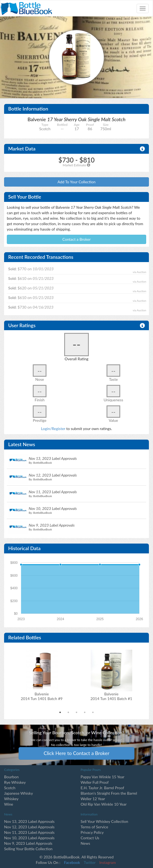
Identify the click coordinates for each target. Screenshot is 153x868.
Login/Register (53, 429)
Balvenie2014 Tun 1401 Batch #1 (111, 696)
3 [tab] (76, 712)
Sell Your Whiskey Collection (104, 821)
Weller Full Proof (95, 782)
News (85, 843)
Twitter (90, 862)
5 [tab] (93, 712)
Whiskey (11, 799)
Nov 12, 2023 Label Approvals (29, 827)
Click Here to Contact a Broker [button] (77, 753)
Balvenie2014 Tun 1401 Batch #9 (42, 696)
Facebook (72, 862)
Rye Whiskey (15, 782)
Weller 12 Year (93, 799)
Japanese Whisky (18, 793)
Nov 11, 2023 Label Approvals (29, 832)
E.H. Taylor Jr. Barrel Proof (102, 788)
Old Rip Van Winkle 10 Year (104, 804)
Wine (9, 804)
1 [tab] (60, 712)
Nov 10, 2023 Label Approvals (29, 838)
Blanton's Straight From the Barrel (109, 793)
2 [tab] (68, 712)
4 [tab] (85, 712)
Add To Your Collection (76, 182)
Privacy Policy (92, 832)
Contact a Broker (76, 239)
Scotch (10, 788)
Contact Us (90, 838)
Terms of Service (94, 827)
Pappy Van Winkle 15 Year (102, 777)
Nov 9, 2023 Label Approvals (28, 843)
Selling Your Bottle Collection (28, 849)
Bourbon (11, 777)
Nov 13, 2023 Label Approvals (29, 821)
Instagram (108, 862)
